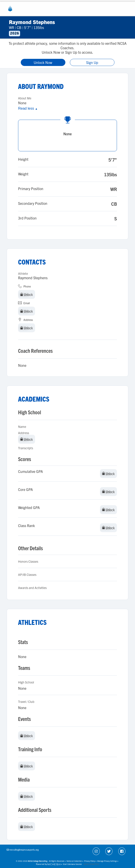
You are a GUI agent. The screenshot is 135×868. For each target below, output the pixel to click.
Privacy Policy (90, 861)
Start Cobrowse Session (72, 864)
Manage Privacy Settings (107, 861)
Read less (28, 108)
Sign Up (92, 62)
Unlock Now (43, 62)
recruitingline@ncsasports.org (24, 850)
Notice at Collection (74, 861)
